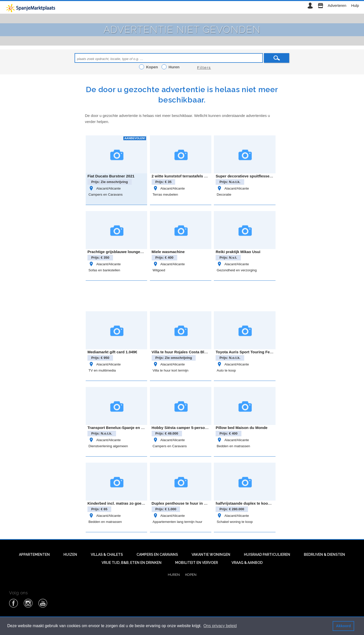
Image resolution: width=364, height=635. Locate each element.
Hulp (355, 5)
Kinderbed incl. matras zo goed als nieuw (125, 503)
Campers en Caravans (106, 194)
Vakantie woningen (211, 555)
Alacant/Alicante (105, 188)
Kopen (191, 575)
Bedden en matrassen (233, 446)
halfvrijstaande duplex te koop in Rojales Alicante (260, 503)
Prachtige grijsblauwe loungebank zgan (123, 252)
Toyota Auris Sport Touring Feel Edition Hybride (259, 352)
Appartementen (34, 555)
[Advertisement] (182, 295)
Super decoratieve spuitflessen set (247, 176)
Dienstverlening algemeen (108, 446)
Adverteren (337, 5)
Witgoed (159, 270)
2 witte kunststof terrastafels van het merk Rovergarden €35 (206, 176)
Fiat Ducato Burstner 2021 (111, 176)
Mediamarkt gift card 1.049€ (112, 352)
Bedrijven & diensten (324, 555)
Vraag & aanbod (247, 563)
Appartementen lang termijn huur (178, 522)
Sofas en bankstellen (104, 270)
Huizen (70, 555)
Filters (204, 67)
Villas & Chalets (107, 555)
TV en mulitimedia (102, 370)
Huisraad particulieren (267, 555)
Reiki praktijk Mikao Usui (238, 252)
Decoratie (224, 194)
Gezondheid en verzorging (237, 270)
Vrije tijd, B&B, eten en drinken (132, 563)
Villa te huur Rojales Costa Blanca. (183, 352)
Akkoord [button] (343, 626)
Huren (174, 575)
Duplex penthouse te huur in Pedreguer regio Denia (198, 503)
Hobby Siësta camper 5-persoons (182, 428)
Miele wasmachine (168, 252)
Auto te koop (226, 370)
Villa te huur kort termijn (171, 370)
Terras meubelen (165, 194)
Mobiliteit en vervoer (197, 563)
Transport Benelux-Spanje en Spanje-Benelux (128, 428)
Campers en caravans (157, 555)
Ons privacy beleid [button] (220, 626)
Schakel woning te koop (235, 522)
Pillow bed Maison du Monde (242, 428)
